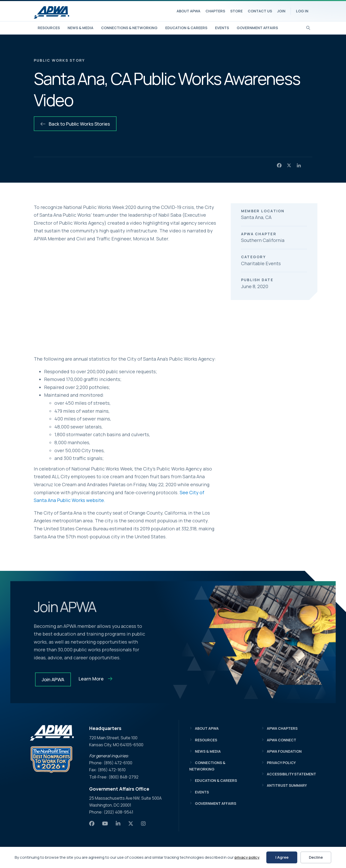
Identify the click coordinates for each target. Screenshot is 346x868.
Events (222, 28)
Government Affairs (257, 28)
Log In (302, 11)
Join (281, 11)
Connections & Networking (129, 28)
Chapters (215, 11)
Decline (316, 857)
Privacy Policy (281, 763)
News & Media (80, 28)
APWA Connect (282, 740)
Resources (49, 28)
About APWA (188, 11)
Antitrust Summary (287, 785)
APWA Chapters (282, 728)
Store (236, 11)
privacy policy (247, 857)
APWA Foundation (284, 751)
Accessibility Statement (291, 774)
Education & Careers (186, 28)
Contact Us (260, 11)
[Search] (308, 27)
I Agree (282, 857)
